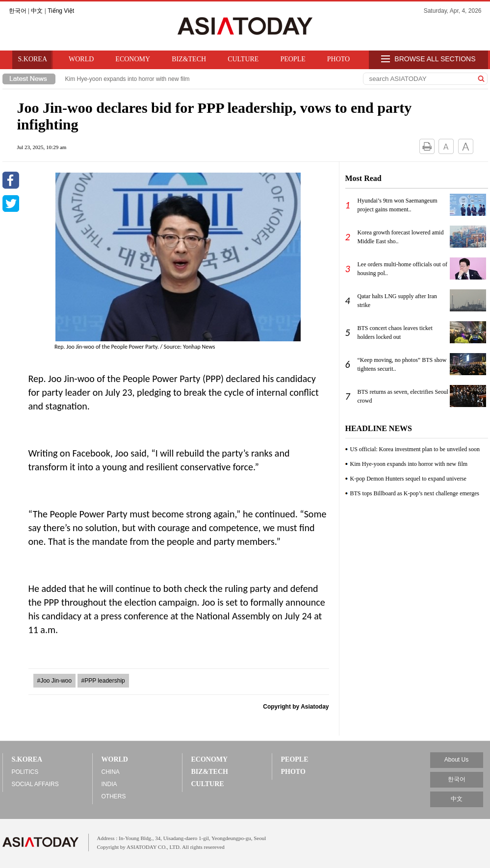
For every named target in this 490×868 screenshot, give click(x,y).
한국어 (18, 11)
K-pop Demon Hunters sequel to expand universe (408, 479)
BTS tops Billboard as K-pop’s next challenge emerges (415, 493)
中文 (37, 11)
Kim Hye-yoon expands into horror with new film (128, 79)
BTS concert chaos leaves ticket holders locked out (395, 332)
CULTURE (243, 59)
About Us (456, 760)
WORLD (81, 59)
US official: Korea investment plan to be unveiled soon (415, 449)
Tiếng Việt (61, 11)
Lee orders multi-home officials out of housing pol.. (402, 269)
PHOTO (338, 59)
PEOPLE (293, 59)
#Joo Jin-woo (55, 681)
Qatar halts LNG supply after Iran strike (397, 301)
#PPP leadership (103, 681)
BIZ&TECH (189, 59)
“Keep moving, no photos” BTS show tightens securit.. (402, 364)
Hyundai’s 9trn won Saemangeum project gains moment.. (398, 205)
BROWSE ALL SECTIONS (428, 59)
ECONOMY (133, 59)
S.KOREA (33, 59)
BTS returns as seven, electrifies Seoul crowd (403, 396)
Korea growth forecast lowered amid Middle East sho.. (401, 237)
